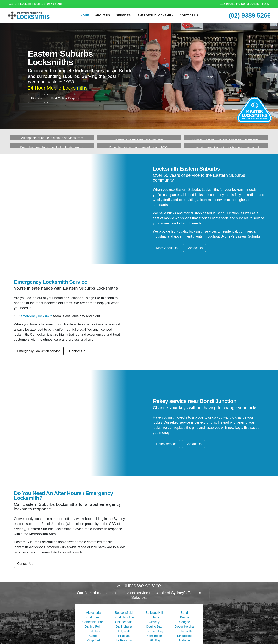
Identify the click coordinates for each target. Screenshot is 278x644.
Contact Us (189, 15)
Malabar (185, 640)
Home (85, 15)
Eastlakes (93, 631)
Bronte (185, 617)
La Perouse (124, 640)
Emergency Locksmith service (39, 351)
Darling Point (93, 627)
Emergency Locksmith (156, 15)
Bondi (185, 613)
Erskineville (185, 631)
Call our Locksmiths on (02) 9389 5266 (35, 4)
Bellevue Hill (154, 613)
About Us (103, 15)
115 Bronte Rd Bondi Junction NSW (245, 4)
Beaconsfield (124, 613)
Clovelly (154, 622)
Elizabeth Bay (154, 631)
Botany (154, 617)
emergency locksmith (36, 316)
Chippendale (124, 622)
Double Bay (154, 627)
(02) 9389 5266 (250, 15)
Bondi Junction (124, 617)
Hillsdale (124, 636)
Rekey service (166, 444)
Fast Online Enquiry (65, 98)
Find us (36, 98)
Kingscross (185, 636)
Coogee (185, 622)
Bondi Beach (93, 617)
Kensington (154, 636)
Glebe (93, 636)
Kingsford (93, 640)
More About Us (167, 248)
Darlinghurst (124, 627)
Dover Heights (185, 627)
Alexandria (93, 613)
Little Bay (154, 640)
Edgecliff (124, 631)
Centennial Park (93, 622)
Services (123, 15)
